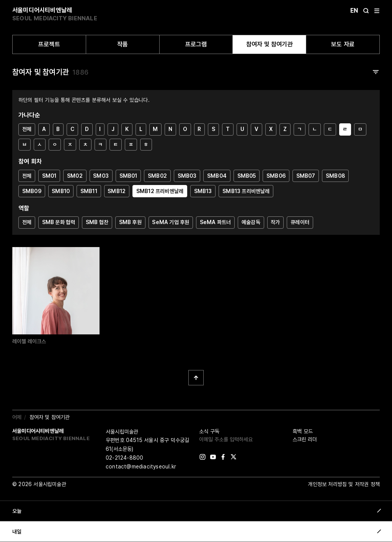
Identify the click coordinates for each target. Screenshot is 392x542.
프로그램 (196, 44)
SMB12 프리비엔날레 (160, 191)
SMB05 (247, 176)
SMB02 (157, 176)
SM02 (75, 176)
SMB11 (89, 191)
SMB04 (217, 176)
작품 (122, 44)
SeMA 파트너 (216, 222)
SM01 (49, 176)
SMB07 (306, 176)
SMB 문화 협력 (59, 222)
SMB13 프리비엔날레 (246, 191)
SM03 (101, 176)
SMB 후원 (130, 222)
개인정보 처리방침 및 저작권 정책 (344, 484)
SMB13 (203, 191)
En (354, 11)
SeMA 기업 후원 (171, 222)
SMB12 (117, 191)
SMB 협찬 (97, 222)
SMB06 (276, 176)
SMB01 (128, 176)
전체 (27, 129)
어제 (17, 417)
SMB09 (32, 191)
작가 (275, 222)
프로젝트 (49, 44)
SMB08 (335, 176)
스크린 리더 (305, 439)
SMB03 (187, 176)
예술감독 (251, 222)
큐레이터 (300, 222)
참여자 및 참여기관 (269, 44)
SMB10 (61, 191)
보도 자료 (343, 44)
